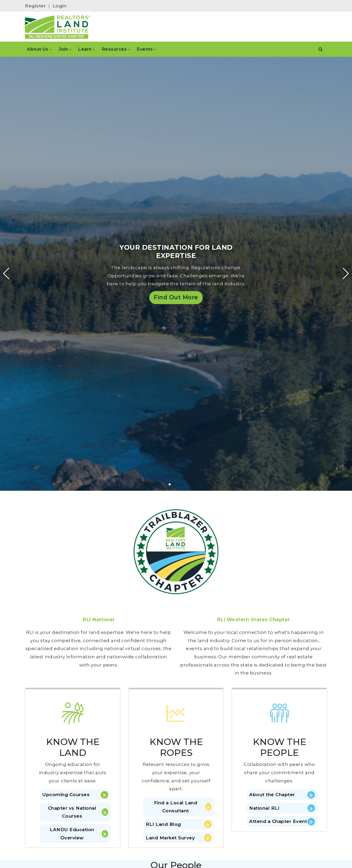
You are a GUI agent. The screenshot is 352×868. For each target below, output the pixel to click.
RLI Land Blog (179, 824)
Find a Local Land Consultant (183, 807)
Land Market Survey (179, 838)
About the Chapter (282, 795)
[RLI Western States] (58, 27)
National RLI (282, 808)
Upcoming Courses (75, 795)
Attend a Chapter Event (282, 822)
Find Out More (176, 297)
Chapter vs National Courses (78, 812)
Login (60, 6)
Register (35, 6)
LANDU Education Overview (79, 834)
